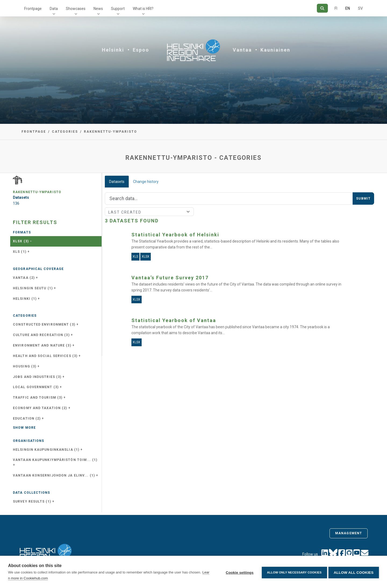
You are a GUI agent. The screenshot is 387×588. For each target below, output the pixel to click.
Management (349, 533)
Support (118, 9)
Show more (24, 428)
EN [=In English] (348, 8)
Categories (65, 132)
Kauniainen (275, 50)
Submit (363, 199)
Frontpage (33, 9)
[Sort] (149, 212)
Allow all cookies (354, 572)
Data (54, 9)
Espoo (141, 50)
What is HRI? (143, 9)
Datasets (117, 182)
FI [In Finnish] (336, 8)
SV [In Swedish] (360, 8)
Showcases (76, 9)
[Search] (322, 8)
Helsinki (113, 50)
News (98, 9)
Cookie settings (238, 572)
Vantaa (242, 50)
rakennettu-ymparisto (110, 132)
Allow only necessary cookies (293, 572)
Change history (146, 182)
